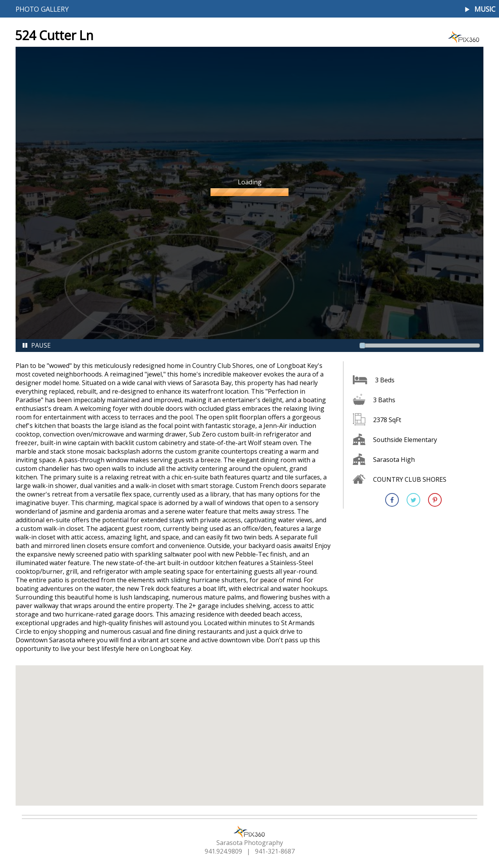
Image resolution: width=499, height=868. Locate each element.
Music (485, 9)
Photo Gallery (42, 9)
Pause (36, 345)
